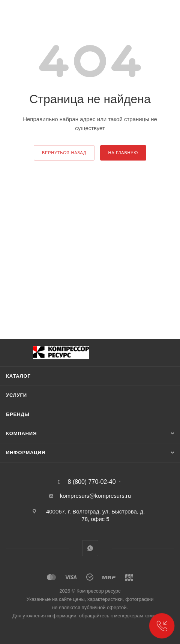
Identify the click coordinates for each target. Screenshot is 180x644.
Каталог (18, 376)
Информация (26, 453)
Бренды (18, 414)
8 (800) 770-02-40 (91, 482)
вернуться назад (64, 153)
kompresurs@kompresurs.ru (95, 496)
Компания (21, 433)
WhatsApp (90, 548)
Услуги (16, 395)
